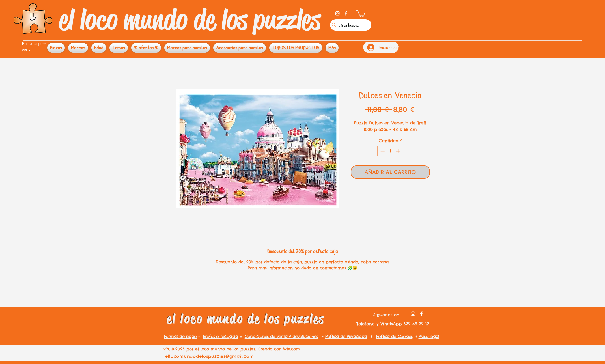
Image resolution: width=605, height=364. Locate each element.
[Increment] (399, 151)
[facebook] (346, 13)
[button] (361, 13)
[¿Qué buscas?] (349, 25)
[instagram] (337, 13)
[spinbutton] (390, 151)
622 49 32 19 (416, 324)
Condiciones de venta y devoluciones (281, 336)
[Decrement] (382, 151)
